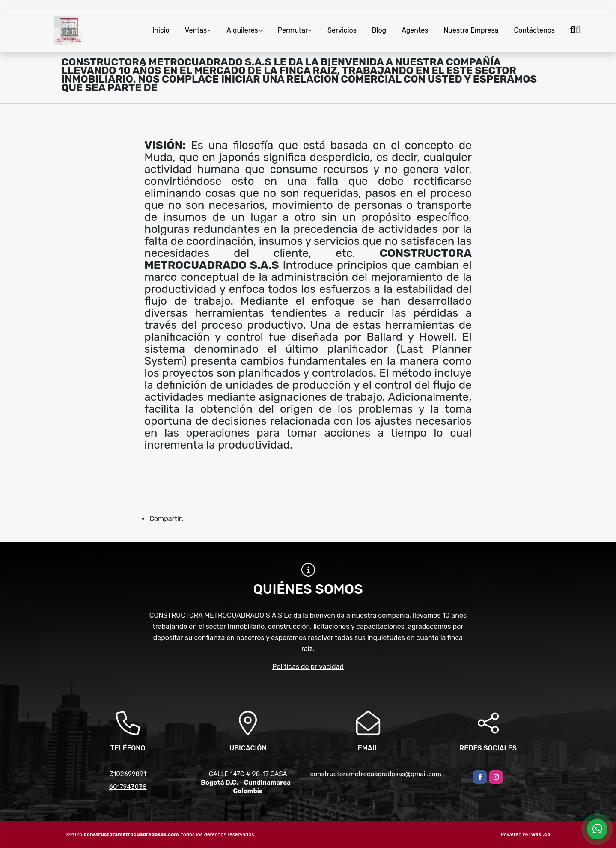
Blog (379, 30)
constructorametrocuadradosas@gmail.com (376, 774)
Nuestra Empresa (471, 30)
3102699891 (128, 774)
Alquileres (242, 30)
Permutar (293, 30)
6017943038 (128, 787)
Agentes (415, 30)
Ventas (196, 30)
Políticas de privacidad (308, 667)
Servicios (342, 30)
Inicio (161, 30)
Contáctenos (534, 30)
